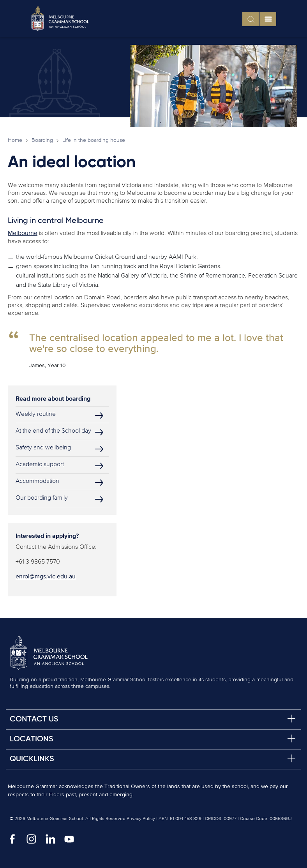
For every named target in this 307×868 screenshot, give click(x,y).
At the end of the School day (53, 431)
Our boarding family (42, 498)
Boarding (42, 140)
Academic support (40, 465)
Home (15, 140)
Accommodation (37, 481)
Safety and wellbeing (43, 448)
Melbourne (23, 233)
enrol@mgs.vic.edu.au (46, 577)
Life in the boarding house (94, 140)
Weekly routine (36, 414)
